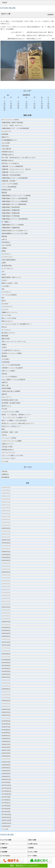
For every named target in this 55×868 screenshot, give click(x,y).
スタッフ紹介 (33, 852)
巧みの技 (4, 409)
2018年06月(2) (6, 765)
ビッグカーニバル (7, 257)
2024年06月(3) (6, 555)
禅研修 (4, 251)
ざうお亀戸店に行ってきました (11, 350)
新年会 (4, 301)
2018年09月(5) (6, 756)
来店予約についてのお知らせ (10, 163)
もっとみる (5, 461)
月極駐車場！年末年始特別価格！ (12, 175)
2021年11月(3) (6, 645)
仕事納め (4, 248)
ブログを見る (6, 856)
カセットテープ (6, 397)
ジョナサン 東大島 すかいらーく (13, 125)
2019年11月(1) (6, 715)
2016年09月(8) (6, 826)
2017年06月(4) (6, 800)
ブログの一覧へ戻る (7, 835)
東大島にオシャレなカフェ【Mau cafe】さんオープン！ (18, 423)
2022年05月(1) (6, 628)
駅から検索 (33, 840)
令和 (3, 289)
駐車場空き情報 (6, 190)
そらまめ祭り (6, 286)
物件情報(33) (5, 477)
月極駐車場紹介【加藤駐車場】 (11, 228)
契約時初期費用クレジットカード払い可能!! (15, 233)
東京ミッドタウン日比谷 (9, 318)
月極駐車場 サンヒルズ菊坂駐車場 (12, 166)
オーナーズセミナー (8, 269)
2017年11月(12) (6, 785)
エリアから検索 (7, 840)
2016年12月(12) (6, 817)
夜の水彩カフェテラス (8, 333)
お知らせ (4, 239)
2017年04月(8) (6, 806)
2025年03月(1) (6, 528)
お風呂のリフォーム (8, 444)
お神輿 (4, 263)
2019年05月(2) (6, 733)
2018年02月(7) (6, 777)
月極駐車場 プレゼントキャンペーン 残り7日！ (17, 169)
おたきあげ (5, 304)
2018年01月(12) (6, 779)
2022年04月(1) (6, 630)
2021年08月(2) (6, 654)
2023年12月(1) (6, 572)
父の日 (4, 274)
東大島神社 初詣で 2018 (10, 432)
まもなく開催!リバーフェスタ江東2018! (13, 380)
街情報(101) (5, 474)
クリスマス (5, 309)
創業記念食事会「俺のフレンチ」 (12, 277)
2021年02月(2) (6, 671)
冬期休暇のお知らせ (8, 152)
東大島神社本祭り (7, 266)
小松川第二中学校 (7, 447)
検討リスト (5, 844)
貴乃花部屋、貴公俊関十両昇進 (11, 403)
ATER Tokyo (5, 146)
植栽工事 (4, 394)
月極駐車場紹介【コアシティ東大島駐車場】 (15, 219)
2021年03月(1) (6, 668)
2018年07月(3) (6, 762)
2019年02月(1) (6, 741)
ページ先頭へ (33, 856)
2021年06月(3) (6, 660)
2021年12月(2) (6, 642)
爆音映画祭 (5, 336)
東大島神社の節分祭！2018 (10, 400)
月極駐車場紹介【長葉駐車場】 (11, 213)
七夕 (3, 271)
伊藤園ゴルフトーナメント (10, 312)
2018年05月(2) (6, 768)
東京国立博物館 (6, 388)
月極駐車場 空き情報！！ (10, 181)
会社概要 (5, 852)
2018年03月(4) (6, 774)
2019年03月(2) (6, 739)
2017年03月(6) (6, 809)
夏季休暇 (4, 236)
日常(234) (5, 471)
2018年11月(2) (6, 750)
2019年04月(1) (6, 736)
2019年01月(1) (6, 744)
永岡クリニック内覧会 (8, 371)
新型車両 (4, 356)
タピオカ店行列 (6, 245)
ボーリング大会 (6, 315)
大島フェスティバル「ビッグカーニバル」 (14, 342)
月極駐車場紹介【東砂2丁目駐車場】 (13, 122)
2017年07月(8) (6, 797)
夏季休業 (4, 193)
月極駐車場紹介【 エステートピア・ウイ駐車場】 (16, 196)
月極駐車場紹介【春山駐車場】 (11, 207)
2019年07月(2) (6, 727)
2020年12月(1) (6, 677)
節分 (3, 298)
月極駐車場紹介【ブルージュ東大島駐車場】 (15, 178)
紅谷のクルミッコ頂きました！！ (12, 426)
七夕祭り (4, 347)
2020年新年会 (6, 242)
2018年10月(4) (6, 753)
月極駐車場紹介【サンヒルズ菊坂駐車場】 (14, 204)
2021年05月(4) (6, 663)
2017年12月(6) (6, 782)
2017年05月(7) (6, 803)
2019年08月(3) (6, 724)
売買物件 (5, 848)
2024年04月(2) (6, 560)
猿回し (4, 429)
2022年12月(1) (6, 607)
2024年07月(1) (6, 552)
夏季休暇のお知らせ (8, 160)
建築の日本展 (6, 339)
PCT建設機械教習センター (10, 140)
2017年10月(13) (6, 788)
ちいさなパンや (6, 131)
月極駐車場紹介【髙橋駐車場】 (11, 210)
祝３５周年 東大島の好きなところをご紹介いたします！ (19, 158)
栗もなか (4, 327)
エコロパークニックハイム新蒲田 (12, 441)
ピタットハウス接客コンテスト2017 (12, 455)
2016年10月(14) (6, 823)
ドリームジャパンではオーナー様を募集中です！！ (17, 324)
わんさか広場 (6, 143)
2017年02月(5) (6, 812)
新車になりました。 (8, 321)
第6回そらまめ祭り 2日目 (10, 283)
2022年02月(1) (6, 636)
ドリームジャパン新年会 (9, 438)
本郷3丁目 (5, 382)
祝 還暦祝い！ (6, 222)
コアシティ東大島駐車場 (9, 187)
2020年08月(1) (6, 689)
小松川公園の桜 (6, 149)
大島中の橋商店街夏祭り (9, 260)
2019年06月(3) (6, 730)
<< (8, 95)
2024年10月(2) (6, 543)
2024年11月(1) (6, 540)
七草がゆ (4, 435)
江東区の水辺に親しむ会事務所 (11, 391)
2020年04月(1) (6, 701)
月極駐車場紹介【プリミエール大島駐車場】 (15, 201)
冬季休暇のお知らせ (8, 155)
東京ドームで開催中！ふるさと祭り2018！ (14, 420)
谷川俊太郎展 (6, 362)
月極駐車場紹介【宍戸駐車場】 (11, 216)
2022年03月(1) (6, 633)
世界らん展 (5, 385)
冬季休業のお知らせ (8, 450)
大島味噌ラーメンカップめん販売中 (12, 368)
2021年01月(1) (6, 674)
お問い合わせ (33, 844)
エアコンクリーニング (8, 453)
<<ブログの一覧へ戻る (8, 8)
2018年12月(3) (6, 747)
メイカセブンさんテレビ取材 (10, 412)
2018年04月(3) (6, 771)
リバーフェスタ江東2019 (9, 295)
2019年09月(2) (6, 721)
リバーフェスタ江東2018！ (10, 377)
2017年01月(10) (6, 814)
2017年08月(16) (6, 794)
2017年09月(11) (6, 791)
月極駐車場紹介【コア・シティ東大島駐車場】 (16, 128)
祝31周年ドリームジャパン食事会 (12, 353)
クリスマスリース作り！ (9, 458)
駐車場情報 (5, 134)
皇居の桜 (4, 374)
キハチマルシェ (6, 254)
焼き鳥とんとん (6, 406)
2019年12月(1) (6, 712)
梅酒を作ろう (6, 137)
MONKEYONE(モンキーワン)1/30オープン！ (15, 231)
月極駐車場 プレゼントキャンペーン (13, 172)
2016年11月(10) (6, 820)
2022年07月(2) (6, 622)
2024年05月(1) (6, 557)
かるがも (4, 280)
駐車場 (31, 848)
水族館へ (4, 344)
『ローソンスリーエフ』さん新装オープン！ (15, 418)
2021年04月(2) (6, 666)
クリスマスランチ (7, 307)
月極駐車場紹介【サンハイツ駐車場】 (13, 225)
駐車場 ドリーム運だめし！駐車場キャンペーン (16, 415)
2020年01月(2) (6, 709)
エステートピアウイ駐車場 (10, 184)
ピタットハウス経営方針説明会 (11, 365)
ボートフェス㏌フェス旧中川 (10, 120)
